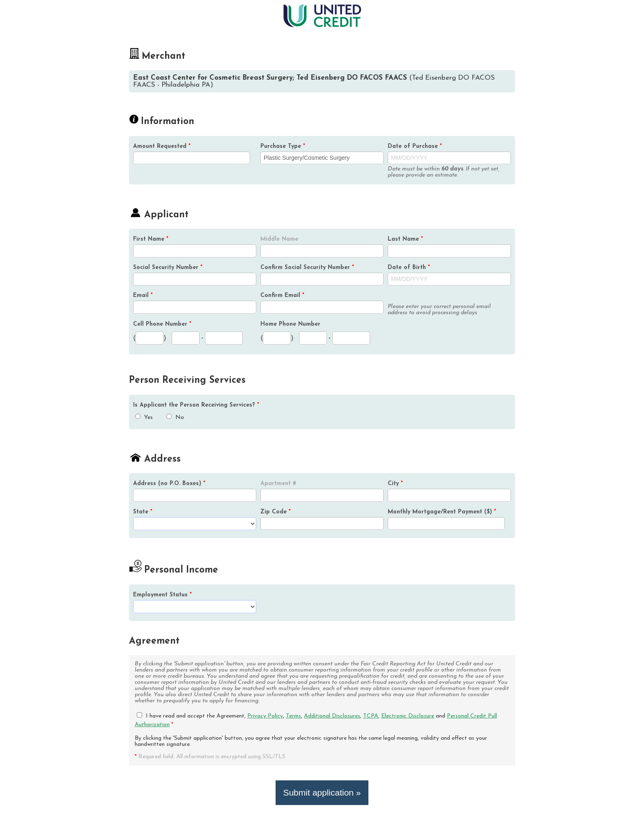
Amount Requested (162, 146)
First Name (151, 239)
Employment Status (162, 595)
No (175, 417)
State (143, 512)
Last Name (405, 239)
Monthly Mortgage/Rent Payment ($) (442, 512)
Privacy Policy (265, 716)
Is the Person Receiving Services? (196, 405)
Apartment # (278, 484)
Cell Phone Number (162, 324)
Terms (293, 716)
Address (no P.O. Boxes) (169, 484)
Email (143, 296)
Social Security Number (168, 268)
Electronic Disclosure (408, 716)
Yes (144, 417)
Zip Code (276, 512)
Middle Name (279, 239)
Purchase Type (283, 146)
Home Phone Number (290, 324)
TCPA (371, 716)
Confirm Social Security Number (307, 268)
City (395, 484)
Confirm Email (282, 296)
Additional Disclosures (332, 716)
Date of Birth (409, 268)
